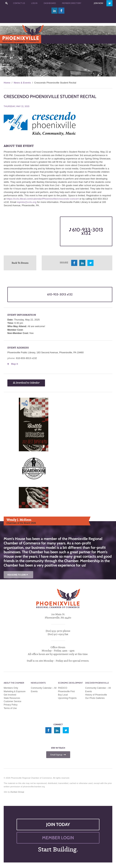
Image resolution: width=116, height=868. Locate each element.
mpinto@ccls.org (27, 202)
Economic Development (70, 683)
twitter (109, 3)
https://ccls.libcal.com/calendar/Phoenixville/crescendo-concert (42, 199)
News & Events (22, 83)
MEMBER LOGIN (58, 838)
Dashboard (50, 3)
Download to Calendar (26, 383)
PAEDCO (63, 688)
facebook (61, 11)
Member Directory (72, 3)
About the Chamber (14, 683)
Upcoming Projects (67, 698)
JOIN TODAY (58, 824)
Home (7, 83)
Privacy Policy (11, 705)
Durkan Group (17, 792)
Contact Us (19, 3)
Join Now (98, 3)
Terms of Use (10, 708)
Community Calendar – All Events (44, 690)
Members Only (11, 688)
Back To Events (20, 263)
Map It (15, 364)
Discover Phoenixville (97, 683)
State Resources (12, 698)
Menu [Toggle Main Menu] (9, 39)
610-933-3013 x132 (86, 231)
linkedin (55, 11)
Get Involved (10, 695)
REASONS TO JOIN (18, 575)
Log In (34, 3)
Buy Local (63, 695)
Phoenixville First (66, 691)
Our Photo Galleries (95, 698)
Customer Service (12, 701)
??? (7, 3)
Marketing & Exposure (15, 691)
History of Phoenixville (96, 695)
